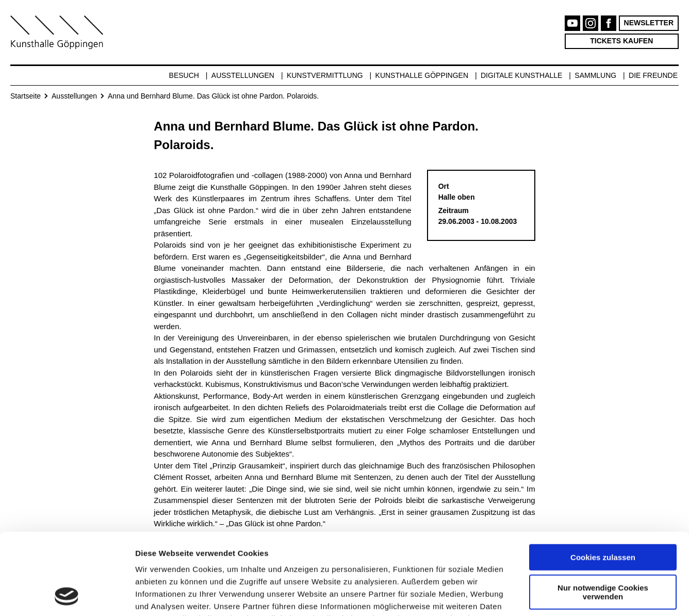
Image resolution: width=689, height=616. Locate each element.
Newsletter (649, 23)
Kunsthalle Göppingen (422, 75)
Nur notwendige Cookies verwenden (603, 515)
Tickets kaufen (621, 41)
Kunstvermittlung (325, 75)
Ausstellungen (243, 75)
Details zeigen (161, 596)
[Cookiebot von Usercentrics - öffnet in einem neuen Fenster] (67, 596)
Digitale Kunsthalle (521, 75)
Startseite (26, 96)
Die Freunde (653, 75)
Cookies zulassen (603, 481)
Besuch (184, 75)
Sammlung (595, 75)
